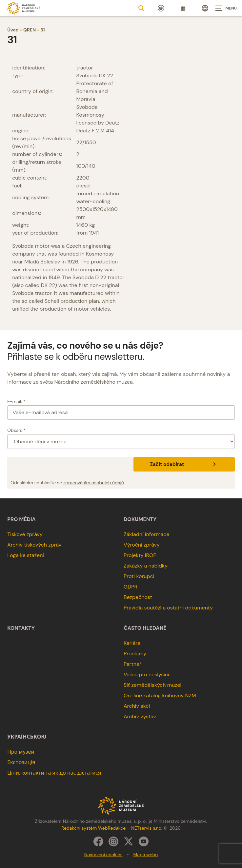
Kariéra (132, 643)
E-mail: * (16, 401)
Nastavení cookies (103, 855)
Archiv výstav (140, 716)
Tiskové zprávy (25, 534)
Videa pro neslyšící (146, 675)
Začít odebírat (184, 464)
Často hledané (145, 628)
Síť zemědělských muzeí (152, 685)
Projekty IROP (140, 555)
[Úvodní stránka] (24, 8)
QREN (30, 30)
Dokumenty (140, 519)
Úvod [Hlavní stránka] (13, 30)
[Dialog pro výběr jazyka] (205, 8)
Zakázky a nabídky (146, 566)
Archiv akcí (137, 706)
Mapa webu (146, 855)
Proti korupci (139, 576)
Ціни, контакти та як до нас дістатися (54, 773)
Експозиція (21, 762)
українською (27, 737)
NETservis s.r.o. (147, 828)
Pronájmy (135, 654)
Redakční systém (79, 828)
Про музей (21, 752)
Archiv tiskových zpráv (34, 545)
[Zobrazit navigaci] (226, 8)
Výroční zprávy (142, 545)
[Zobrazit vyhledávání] (141, 8)
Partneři (133, 664)
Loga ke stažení (26, 555)
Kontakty (21, 628)
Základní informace (147, 534)
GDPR (131, 587)
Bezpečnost (138, 597)
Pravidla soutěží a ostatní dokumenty (168, 608)
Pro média (21, 519)
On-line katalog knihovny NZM (160, 695)
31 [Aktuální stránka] (42, 30)
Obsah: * (16, 430)
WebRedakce (112, 828)
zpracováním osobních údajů (94, 483)
